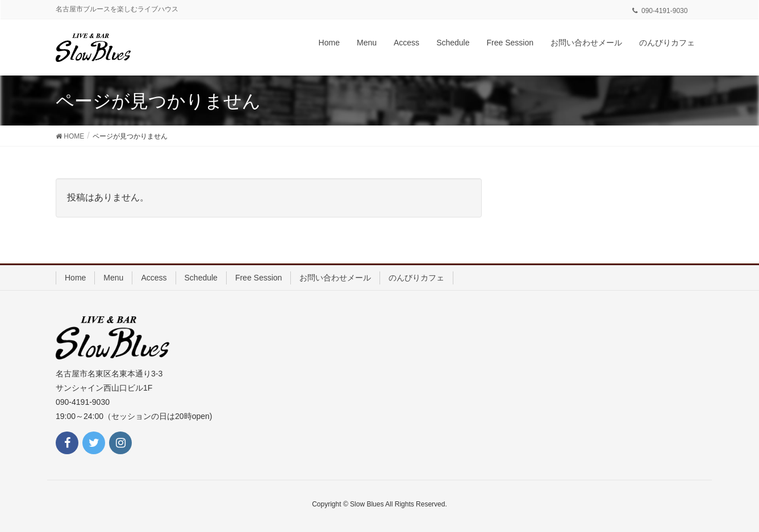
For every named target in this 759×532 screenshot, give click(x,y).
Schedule (201, 278)
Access (154, 278)
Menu (113, 278)
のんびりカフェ (416, 278)
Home (75, 278)
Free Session (258, 278)
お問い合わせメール (335, 278)
